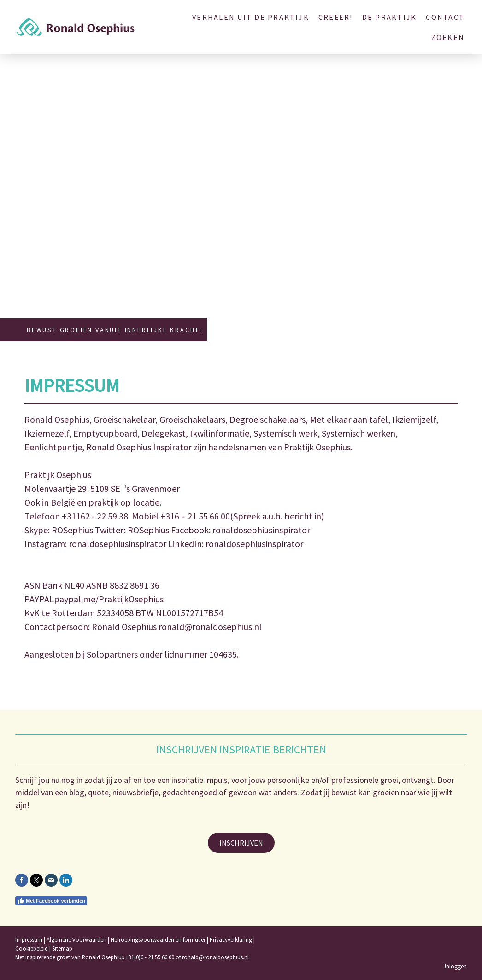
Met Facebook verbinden (51, 901)
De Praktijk (390, 17)
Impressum (29, 939)
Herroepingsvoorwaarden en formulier (158, 939)
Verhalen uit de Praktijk (251, 17)
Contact (445, 17)
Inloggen (456, 966)
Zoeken (448, 37)
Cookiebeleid (32, 948)
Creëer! (336, 17)
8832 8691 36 (135, 585)
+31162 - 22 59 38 (95, 516)
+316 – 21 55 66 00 (195, 516)
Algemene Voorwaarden (76, 939)
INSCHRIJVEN (241, 843)
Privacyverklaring (231, 939)
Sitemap (62, 948)
